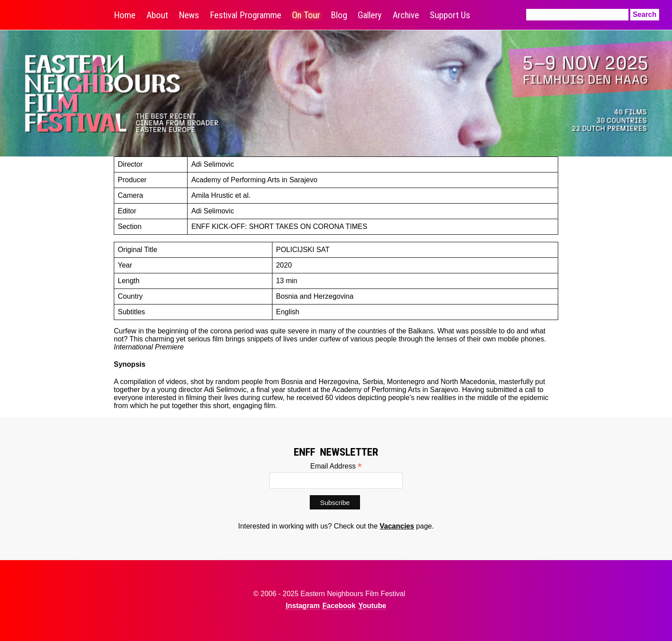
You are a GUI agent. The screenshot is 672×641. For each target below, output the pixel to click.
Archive (406, 15)
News (189, 15)
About (157, 15)
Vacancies (397, 526)
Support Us (450, 15)
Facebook (339, 606)
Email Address (336, 466)
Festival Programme (246, 15)
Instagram (303, 606)
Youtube (372, 606)
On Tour (306, 15)
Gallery (370, 15)
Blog (339, 15)
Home (125, 15)
